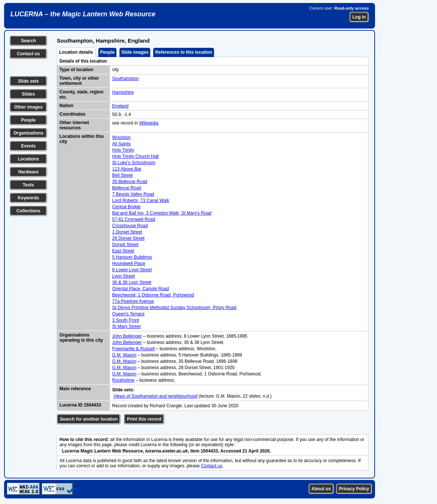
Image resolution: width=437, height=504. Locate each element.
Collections (28, 211)
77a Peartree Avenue (133, 301)
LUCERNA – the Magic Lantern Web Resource (83, 14)
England (120, 106)
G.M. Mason (124, 355)
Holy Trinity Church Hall (135, 156)
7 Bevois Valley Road (133, 194)
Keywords (28, 198)
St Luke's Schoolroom (134, 163)
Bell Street (122, 175)
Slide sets (28, 81)
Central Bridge (126, 207)
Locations (28, 159)
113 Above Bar (127, 169)
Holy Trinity (123, 150)
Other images (28, 107)
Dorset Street (125, 245)
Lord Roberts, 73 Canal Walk (141, 200)
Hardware (28, 172)
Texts (28, 185)
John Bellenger (127, 336)
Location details (76, 52)
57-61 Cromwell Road (134, 219)
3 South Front (126, 320)
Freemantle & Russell (133, 349)
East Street (123, 251)
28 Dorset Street (128, 238)
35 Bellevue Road (130, 182)
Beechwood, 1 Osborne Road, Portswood (153, 295)
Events (28, 146)
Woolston (121, 137)
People (28, 120)
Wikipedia (149, 123)
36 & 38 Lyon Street (132, 282)
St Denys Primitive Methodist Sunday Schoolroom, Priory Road (174, 308)
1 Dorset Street (127, 232)
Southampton (125, 79)
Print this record (144, 419)
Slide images (135, 52)
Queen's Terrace (128, 314)
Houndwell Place (129, 263)
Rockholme (123, 380)
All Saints (121, 144)
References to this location (183, 52)
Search (28, 41)
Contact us (28, 54)
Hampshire (123, 92)
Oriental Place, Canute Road (140, 289)
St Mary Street (126, 326)
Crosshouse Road (130, 226)
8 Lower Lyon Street (132, 270)
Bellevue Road (126, 188)
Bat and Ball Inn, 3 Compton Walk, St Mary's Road (162, 213)
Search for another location (89, 419)
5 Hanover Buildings (132, 257)
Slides (28, 94)
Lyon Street (123, 276)
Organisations (28, 133)
